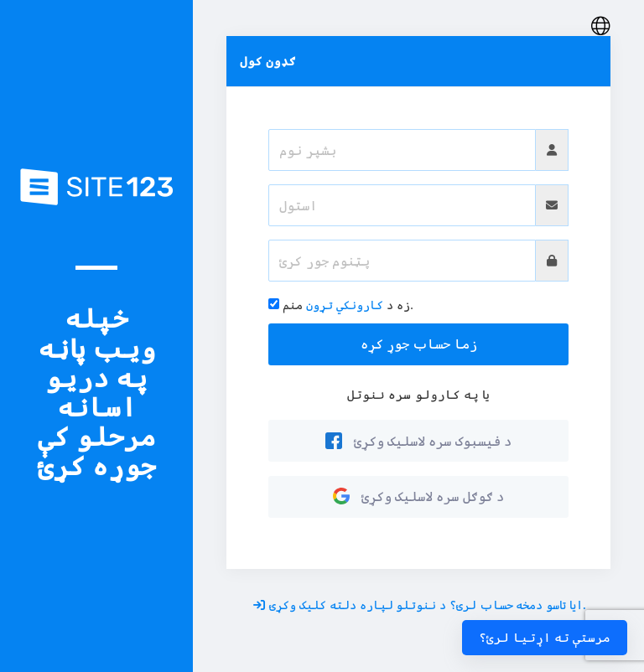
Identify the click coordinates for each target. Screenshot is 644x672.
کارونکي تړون (345, 305)
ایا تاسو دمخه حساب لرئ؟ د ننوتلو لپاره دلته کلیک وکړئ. (420, 605)
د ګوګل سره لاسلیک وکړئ (418, 496)
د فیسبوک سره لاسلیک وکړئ (418, 441)
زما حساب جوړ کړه (419, 344)
